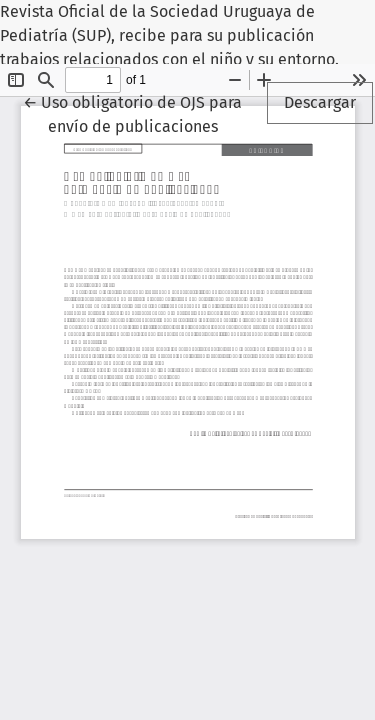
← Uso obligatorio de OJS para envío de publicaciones (143, 113)
